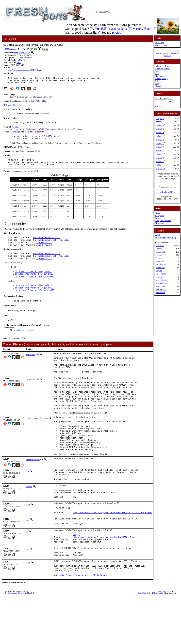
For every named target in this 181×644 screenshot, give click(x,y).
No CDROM (161, 264)
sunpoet (29, 519)
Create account (161, 45)
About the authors (162, 69)
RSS (175, 638)
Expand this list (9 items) (16, 107)
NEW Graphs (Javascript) (165, 238)
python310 (160, 125)
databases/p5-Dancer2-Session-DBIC (35, 285)
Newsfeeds (160, 223)
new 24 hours (161, 280)
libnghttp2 (160, 119)
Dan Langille (159, 640)
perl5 (19, 63)
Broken (159, 249)
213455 (76, 575)
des (27, 501)
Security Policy (161, 79)
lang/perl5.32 (44, 249)
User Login (160, 43)
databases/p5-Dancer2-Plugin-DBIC (34, 282)
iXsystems (172, 53)
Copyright (141, 640)
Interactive (160, 277)
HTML (163, 638)
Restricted (160, 261)
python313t (160, 169)
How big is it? (161, 76)
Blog (157, 84)
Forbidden (160, 258)
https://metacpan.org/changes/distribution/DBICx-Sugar (104, 578)
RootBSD (167, 56)
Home (158, 213)
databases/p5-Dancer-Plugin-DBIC (33, 280)
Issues (158, 71)
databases (13, 49)
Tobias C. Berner (33, 441)
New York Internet (162, 53)
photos (116, 32)
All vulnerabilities (167, 192)
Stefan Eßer (31, 366)
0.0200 (6, 49)
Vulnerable (160, 268)
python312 (160, 147)
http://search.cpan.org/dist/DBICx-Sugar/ (83, 622)
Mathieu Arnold (32, 490)
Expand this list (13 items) (23, 342)
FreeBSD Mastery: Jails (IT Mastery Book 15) (126, 29)
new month (160, 293)
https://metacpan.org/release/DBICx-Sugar (25, 70)
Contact (158, 86)
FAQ (157, 74)
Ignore (158, 255)
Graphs (158, 235)
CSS (168, 638)
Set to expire (161, 274)
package (16, 135)
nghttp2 (159, 122)
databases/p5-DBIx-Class (46, 243)
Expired (159, 271)
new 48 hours (161, 283)
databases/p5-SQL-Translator (53, 246)
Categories (159, 216)
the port (15, 129)
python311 (160, 136)
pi (27, 570)
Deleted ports (161, 218)
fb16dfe (21, 60)
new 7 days (160, 286)
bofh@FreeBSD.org (22, 53)
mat (28, 558)
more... (158, 106)
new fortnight (161, 289)
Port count (160, 246)
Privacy (158, 81)
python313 (160, 158)
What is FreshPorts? (163, 66)
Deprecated (160, 252)
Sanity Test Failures (163, 221)
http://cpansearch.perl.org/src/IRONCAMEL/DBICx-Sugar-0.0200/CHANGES (113, 551)
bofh (28, 540)
